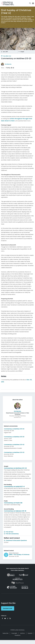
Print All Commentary (11, 534)
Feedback (17, 635)
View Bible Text (6, 56)
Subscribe (6, 633)
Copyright (14, 633)
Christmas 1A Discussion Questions (15, 540)
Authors (22, 633)
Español (30, 633)
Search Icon (30, 3)
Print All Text (9, 532)
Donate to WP (8, 608)
